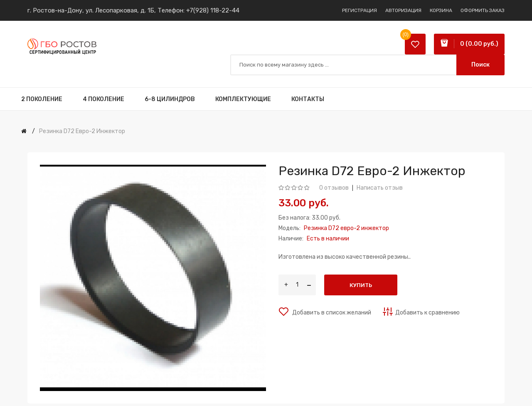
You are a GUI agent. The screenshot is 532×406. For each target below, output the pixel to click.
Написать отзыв (380, 188)
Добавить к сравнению (427, 313)
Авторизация (403, 10)
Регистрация (360, 10)
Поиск (480, 65)
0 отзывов (334, 188)
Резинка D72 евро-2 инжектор (82, 131)
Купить (361, 285)
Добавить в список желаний (331, 313)
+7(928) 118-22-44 (213, 10)
